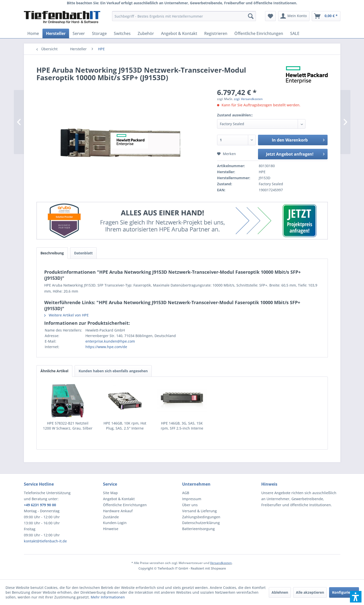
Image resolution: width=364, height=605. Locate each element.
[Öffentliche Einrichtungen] (259, 33)
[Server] (79, 33)
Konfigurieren (344, 592)
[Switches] (122, 33)
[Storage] (99, 33)
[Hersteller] (56, 33)
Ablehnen (280, 592)
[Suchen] (251, 16)
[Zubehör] (146, 33)
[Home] (33, 33)
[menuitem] (184, 16)
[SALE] (295, 33)
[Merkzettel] (270, 16)
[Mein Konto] (294, 16)
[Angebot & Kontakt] (179, 33)
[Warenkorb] (326, 16)
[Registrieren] (216, 33)
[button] (356, 597)
